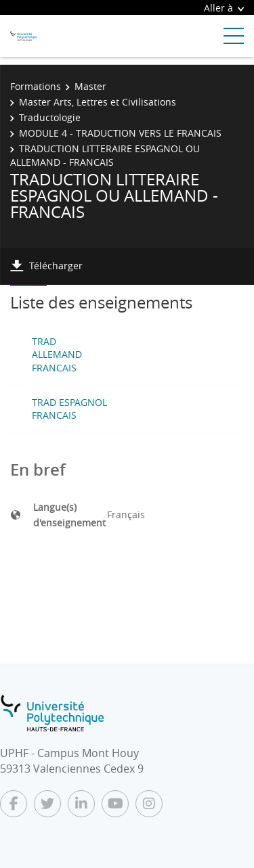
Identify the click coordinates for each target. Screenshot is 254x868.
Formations (36, 86)
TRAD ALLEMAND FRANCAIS (57, 355)
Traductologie (50, 117)
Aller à (224, 8)
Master (90, 86)
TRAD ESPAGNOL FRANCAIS (69, 409)
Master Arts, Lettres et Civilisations (98, 102)
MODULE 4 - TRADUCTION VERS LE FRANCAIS (120, 133)
